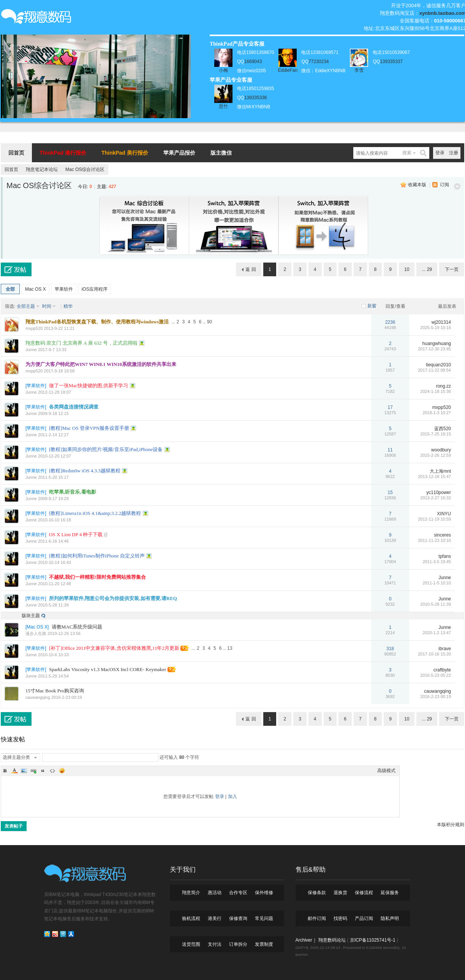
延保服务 (390, 893)
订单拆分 (238, 944)
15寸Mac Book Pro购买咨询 (55, 691)
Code (52, 771)
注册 (454, 153)
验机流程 (191, 918)
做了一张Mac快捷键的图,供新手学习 (89, 386)
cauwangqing (38, 697)
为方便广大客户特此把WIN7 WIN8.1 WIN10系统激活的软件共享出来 (101, 364)
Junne (31, 350)
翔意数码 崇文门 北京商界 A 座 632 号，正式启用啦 (81, 343)
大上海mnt (440, 471)
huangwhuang (437, 344)
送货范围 (191, 944)
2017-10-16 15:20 (434, 654)
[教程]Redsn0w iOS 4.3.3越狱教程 (85, 471)
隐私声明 (390, 918)
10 (407, 269)
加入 (232, 796)
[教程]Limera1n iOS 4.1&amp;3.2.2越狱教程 (95, 513)
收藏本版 (417, 185)
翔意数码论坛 (332, 940)
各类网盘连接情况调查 (74, 407)
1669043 (253, 62)
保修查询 (238, 918)
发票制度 (264, 944)
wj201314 (441, 322)
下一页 (452, 269)
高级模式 (386, 771)
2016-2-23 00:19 (436, 697)
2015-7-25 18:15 (436, 434)
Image (24, 771)
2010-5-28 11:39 (436, 604)
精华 (68, 306)
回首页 (16, 153)
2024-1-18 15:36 (436, 391)
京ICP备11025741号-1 (373, 940)
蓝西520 (443, 429)
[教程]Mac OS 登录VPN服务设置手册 (89, 428)
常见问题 (264, 918)
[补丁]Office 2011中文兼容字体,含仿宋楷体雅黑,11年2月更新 (114, 648)
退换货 (340, 893)
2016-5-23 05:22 (436, 675)
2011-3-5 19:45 (437, 562)
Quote (43, 771)
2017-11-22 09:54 (434, 370)
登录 (440, 153)
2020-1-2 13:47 (437, 633)
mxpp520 (34, 328)
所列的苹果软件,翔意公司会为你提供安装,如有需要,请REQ (113, 598)
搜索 (407, 153)
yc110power (439, 492)
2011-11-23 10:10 (434, 540)
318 (390, 649)
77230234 (319, 62)
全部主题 (26, 306)
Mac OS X (36, 289)
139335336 (256, 98)
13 (230, 648)
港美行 (215, 918)
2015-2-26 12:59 (436, 455)
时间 (47, 306)
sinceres (442, 535)
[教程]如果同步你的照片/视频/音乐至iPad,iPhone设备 (106, 449)
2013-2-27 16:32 (436, 498)
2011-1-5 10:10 (437, 583)
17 (390, 407)
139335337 (391, 62)
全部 (10, 289)
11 (390, 450)
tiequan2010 (438, 365)
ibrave (445, 649)
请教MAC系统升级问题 (77, 627)
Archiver (304, 940)
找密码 (340, 918)
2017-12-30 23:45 (434, 349)
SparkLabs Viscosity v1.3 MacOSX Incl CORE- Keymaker (108, 669)
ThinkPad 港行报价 (63, 153)
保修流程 (364, 893)
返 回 (251, 269)
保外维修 (264, 893)
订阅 (444, 185)
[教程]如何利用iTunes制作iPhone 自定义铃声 (97, 556)
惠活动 (215, 893)
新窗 (372, 306)
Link (33, 771)
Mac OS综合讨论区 (85, 169)
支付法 (215, 944)
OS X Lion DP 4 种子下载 (76, 534)
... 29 (427, 269)
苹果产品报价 (179, 153)
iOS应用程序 (95, 289)
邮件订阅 (317, 918)
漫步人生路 (36, 633)
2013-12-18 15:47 (434, 477)
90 (210, 322)
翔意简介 (191, 893)
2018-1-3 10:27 (437, 413)
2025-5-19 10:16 (436, 328)
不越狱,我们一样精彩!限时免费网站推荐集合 (97, 577)
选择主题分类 (16, 757)
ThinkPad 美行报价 (125, 153)
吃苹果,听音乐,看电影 (73, 492)
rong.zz (444, 386)
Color (14, 771)
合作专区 (238, 893)
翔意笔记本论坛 (42, 169)
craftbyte (442, 670)
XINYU (444, 514)
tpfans (445, 556)
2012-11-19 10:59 (434, 519)
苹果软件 (64, 289)
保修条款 (317, 893)
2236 (390, 322)
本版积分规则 (451, 825)
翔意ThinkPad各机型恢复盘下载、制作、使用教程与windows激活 (97, 322)
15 (390, 492)
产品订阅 (364, 918)
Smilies (62, 771)
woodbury (441, 450)
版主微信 (221, 153)
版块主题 (31, 616)
